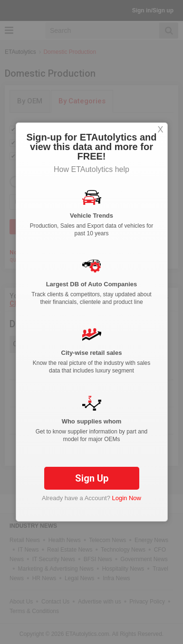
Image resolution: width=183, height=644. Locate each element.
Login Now (127, 498)
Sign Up (92, 478)
